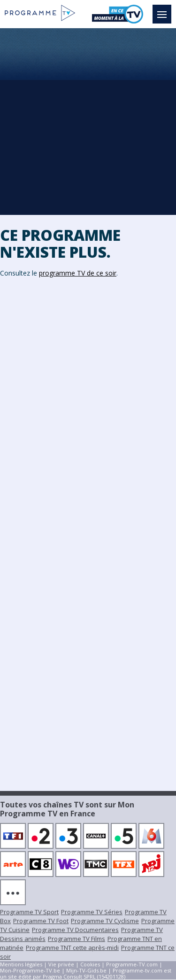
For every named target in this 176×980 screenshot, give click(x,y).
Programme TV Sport (29, 912)
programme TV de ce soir (78, 273)
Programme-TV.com (132, 964)
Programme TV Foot (41, 921)
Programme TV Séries (92, 912)
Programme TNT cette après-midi (72, 948)
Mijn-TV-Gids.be (86, 970)
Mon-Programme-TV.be (30, 970)
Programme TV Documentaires (75, 930)
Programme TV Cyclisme (105, 921)
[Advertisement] (88, 121)
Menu (164, 10)
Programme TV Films (77, 939)
